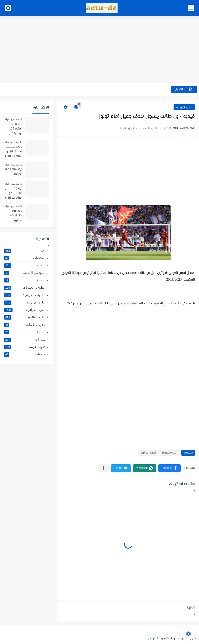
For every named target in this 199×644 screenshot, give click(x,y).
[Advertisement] (99, 50)
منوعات (25, 354)
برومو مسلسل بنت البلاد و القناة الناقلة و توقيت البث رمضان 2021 (13, 193)
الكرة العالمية (25, 317)
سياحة (25, 332)
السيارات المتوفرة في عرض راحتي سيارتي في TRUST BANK (14, 129)
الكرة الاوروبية (184, 107)
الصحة (25, 280)
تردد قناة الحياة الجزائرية (13, 172)
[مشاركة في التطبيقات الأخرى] (104, 468)
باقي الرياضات (25, 325)
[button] (170, 468)
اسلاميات (25, 258)
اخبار (25, 250)
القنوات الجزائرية (25, 295)
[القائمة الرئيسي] (191, 8)
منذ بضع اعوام (12, 119)
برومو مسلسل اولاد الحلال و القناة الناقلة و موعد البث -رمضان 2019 (13, 152)
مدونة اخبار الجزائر (156, 638)
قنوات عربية (25, 347)
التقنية (25, 265)
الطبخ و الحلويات (25, 288)
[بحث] (8, 8)
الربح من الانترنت (25, 273)
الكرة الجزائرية (148, 453)
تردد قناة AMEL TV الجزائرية (16, 216)
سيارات (25, 339)
